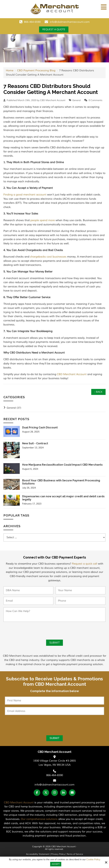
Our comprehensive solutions (39, 819)
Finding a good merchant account (25, 195)
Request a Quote (54, 30)
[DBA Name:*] (28, 591)
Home (10, 71)
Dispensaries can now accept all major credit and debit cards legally (63, 498)
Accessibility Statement (38, 855)
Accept (56, 864)
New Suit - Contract (35, 444)
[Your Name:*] (81, 591)
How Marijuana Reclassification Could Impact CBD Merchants (62, 465)
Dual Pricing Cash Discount (40, 428)
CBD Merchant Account (72, 374)
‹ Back (98, 392)
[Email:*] (28, 601)
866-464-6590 (32, 22)
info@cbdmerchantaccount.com (70, 22)
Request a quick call (85, 564)
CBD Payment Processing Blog (36, 71)
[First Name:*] (54, 701)
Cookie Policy (93, 860)
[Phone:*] (81, 601)
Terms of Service (75, 855)
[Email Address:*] (54, 711)
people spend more (43, 220)
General (76, 100)
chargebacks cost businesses (48, 257)
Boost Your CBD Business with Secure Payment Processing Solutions (61, 482)
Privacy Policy (58, 855)
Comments (96, 100)
